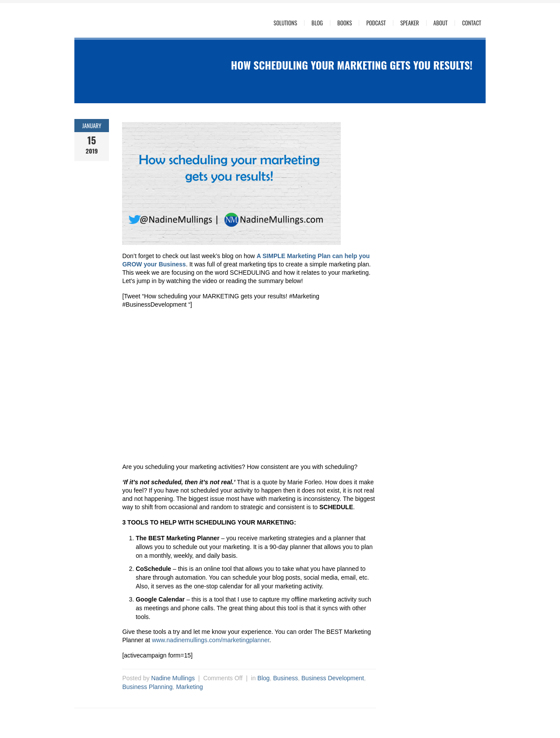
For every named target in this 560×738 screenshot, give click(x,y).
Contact (472, 23)
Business (285, 678)
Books (345, 23)
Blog (317, 23)
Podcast (376, 23)
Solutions (285, 23)
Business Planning (147, 687)
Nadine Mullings (173, 678)
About (441, 23)
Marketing (189, 687)
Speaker (410, 23)
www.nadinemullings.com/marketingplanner (210, 640)
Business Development (333, 678)
